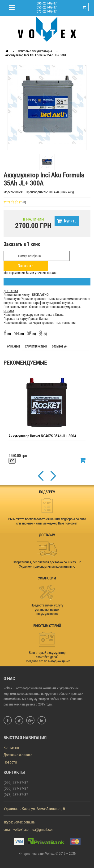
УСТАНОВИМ (47, 578)
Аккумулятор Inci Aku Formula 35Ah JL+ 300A (36, 55)
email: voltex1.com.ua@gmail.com (29, 829)
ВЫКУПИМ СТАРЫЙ (47, 626)
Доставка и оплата (18, 755)
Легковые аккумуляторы (35, 51)
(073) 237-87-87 (46, 11)
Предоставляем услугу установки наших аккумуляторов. (47, 609)
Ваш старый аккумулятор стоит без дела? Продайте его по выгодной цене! (47, 657)
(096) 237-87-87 (46, 3)
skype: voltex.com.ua (19, 822)
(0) (7, 334)
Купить (67, 221)
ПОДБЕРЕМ (47, 492)
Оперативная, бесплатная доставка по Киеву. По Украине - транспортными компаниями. (47, 564)
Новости (10, 762)
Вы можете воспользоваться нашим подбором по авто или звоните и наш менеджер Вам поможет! (47, 521)
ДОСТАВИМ (47, 535)
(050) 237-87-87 (46, 7)
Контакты (11, 747)
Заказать (26, 266)
